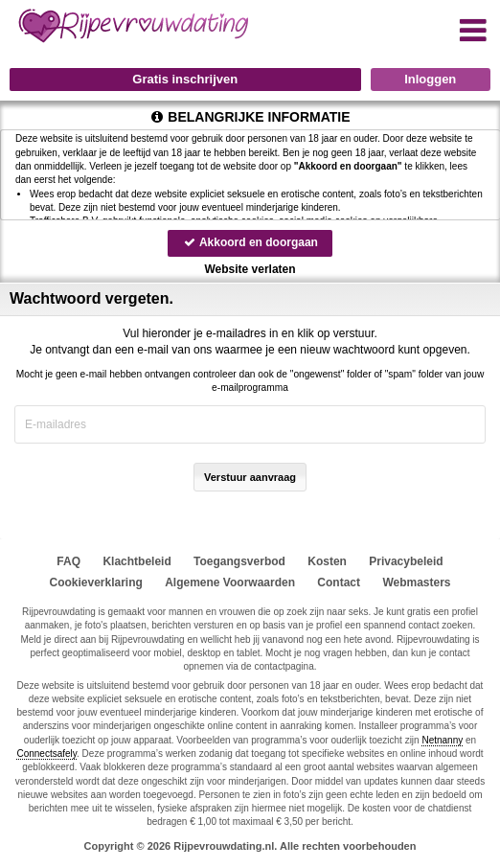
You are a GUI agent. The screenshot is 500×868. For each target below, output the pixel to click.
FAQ (68, 561)
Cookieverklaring (95, 582)
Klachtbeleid (136, 561)
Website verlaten (250, 269)
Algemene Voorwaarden (230, 582)
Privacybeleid (406, 561)
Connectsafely (46, 754)
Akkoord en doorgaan (250, 242)
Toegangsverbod (239, 561)
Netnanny (442, 740)
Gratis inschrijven (185, 79)
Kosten (327, 561)
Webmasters (416, 582)
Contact (339, 582)
